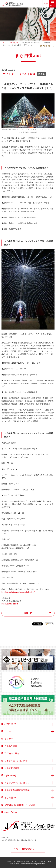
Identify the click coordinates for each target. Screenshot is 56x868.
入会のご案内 (11, 746)
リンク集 (8, 861)
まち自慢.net (14, 43)
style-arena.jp (11, 775)
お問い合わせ (28, 849)
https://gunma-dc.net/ (10, 604)
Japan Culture (11, 812)
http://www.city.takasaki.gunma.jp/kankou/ (18, 592)
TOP (4, 43)
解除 (50, 861)
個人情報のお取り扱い (21, 861)
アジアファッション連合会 (17, 783)
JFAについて (10, 724)
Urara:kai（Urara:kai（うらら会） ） (22, 805)
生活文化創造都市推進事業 (17, 790)
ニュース (9, 731)
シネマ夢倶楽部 (12, 768)
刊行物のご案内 (12, 753)
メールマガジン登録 (38, 861)
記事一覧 (28, 613)
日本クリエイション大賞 (16, 761)
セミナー (9, 739)
